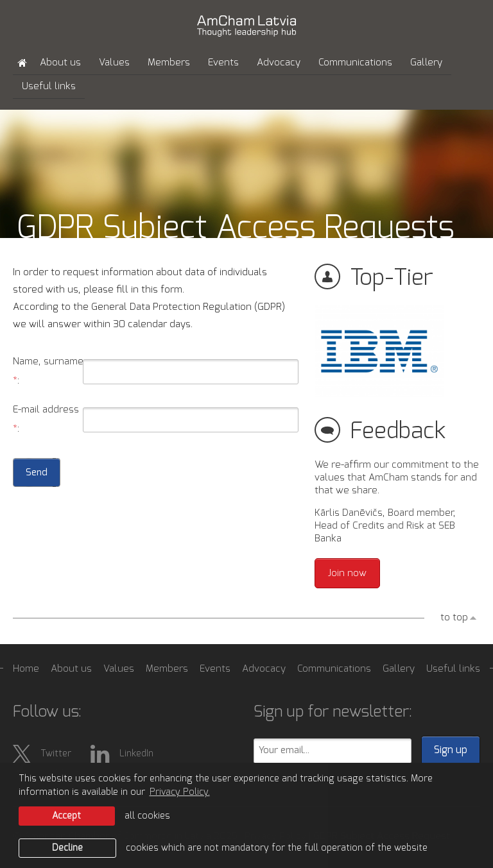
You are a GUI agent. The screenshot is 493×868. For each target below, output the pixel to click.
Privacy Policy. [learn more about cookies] (180, 792)
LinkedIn (122, 754)
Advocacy (279, 63)
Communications (355, 63)
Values (114, 63)
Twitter (42, 754)
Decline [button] (67, 848)
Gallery (426, 63)
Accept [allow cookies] (66, 816)
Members (169, 63)
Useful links (49, 86)
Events (223, 63)
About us (60, 63)
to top (454, 617)
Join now (347, 573)
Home (26, 669)
